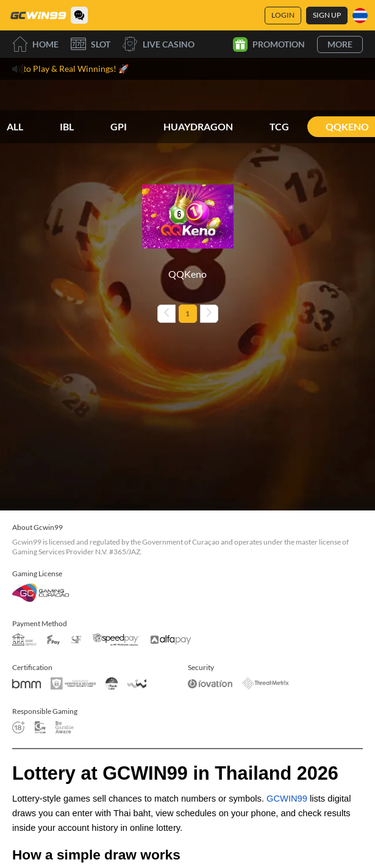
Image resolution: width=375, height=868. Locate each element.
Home (35, 44)
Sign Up (327, 15)
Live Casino (159, 44)
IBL (67, 126)
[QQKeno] (188, 226)
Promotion (269, 44)
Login (283, 15)
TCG (279, 126)
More (340, 44)
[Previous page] (166, 314)
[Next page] (209, 314)
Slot (91, 44)
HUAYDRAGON (198, 126)
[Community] (79, 15)
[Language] (360, 16)
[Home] (38, 15)
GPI (119, 126)
